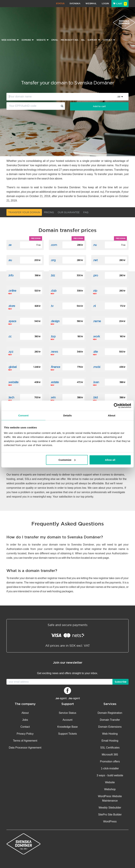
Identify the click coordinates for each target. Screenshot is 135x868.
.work (96, 336)
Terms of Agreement (25, 741)
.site (95, 352)
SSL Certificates (110, 748)
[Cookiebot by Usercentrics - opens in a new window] (116, 406)
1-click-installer (110, 768)
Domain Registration (110, 713)
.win (53, 397)
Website (110, 782)
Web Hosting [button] (10, 40)
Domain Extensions (110, 727)
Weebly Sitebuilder (110, 808)
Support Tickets (67, 734)
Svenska (75, 3)
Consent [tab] (23, 415)
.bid (95, 397)
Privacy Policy (25, 734)
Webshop (110, 789)
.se (10, 245)
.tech (11, 397)
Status (60, 3)
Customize (67, 460)
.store (12, 306)
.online (12, 291)
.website (13, 382)
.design (55, 321)
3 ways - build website (110, 775)
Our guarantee (69, 212)
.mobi (97, 367)
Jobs (25, 720)
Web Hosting (110, 734)
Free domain (36, 238)
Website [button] (43, 40)
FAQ (86, 212)
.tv (52, 306)
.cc (10, 336)
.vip (95, 291)
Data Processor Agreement (25, 748)
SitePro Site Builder (110, 815)
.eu (10, 260)
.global (12, 367)
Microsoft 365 (70, 40)
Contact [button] (109, 40)
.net (95, 260)
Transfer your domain (24, 212)
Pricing (49, 212)
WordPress (110, 821)
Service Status (67, 713)
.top (53, 336)
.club (53, 291)
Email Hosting (110, 741)
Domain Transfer (110, 720)
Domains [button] (28, 40)
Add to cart (99, 106)
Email (55, 40)
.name (97, 321)
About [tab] (112, 415)
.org (53, 260)
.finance (55, 367)
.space (12, 321)
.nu (95, 245)
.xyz (11, 352)
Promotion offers (110, 761)
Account (67, 720)
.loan (96, 382)
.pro (95, 275)
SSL (83, 40)
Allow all (110, 460)
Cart (120, 4)
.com (54, 245)
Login (105, 3)
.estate (55, 382)
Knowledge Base (67, 727)
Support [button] (94, 40)
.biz (53, 275)
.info (11, 275)
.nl (94, 306)
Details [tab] (67, 415)
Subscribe (120, 682)
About (25, 713)
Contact (25, 727)
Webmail (91, 3)
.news (54, 352)
